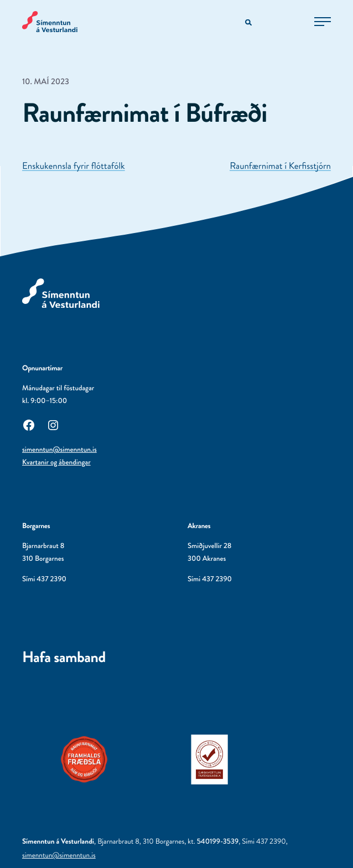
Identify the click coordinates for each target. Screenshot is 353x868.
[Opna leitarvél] (249, 23)
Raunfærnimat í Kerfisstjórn (280, 166)
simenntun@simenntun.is (59, 450)
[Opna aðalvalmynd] (323, 22)
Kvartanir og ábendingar (56, 463)
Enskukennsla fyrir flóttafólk (74, 166)
